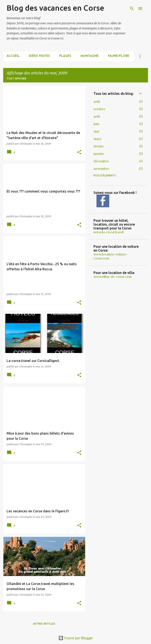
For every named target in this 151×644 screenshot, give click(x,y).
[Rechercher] (132, 9)
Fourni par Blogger (76, 638)
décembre (101, 161)
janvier (99, 154)
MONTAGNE (90, 56)
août (97, 102)
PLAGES (65, 56)
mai (96, 131)
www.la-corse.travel (109, 232)
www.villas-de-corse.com (113, 277)
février (99, 146)
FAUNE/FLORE (119, 56)
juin (96, 124)
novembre (101, 169)
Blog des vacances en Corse (55, 8)
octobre (99, 109)
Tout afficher (16, 79)
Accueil (13, 56)
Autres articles (44, 624)
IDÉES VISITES (39, 56)
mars (97, 139)
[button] (79, 152)
